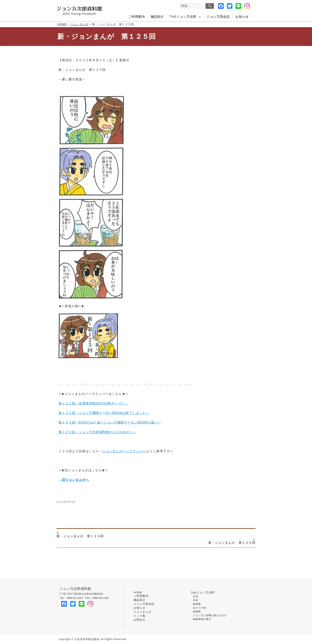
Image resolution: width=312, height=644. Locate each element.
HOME (138, 592)
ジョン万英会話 (218, 17)
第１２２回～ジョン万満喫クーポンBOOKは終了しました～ (104, 413)
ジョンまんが (142, 612)
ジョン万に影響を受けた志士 (210, 615)
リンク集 (139, 616)
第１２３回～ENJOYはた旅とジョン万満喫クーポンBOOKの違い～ (110, 422)
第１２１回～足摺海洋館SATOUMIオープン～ (93, 403)
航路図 (197, 604)
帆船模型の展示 (202, 619)
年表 (196, 600)
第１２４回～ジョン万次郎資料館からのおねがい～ (97, 432)
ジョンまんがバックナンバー (124, 451)
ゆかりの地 (199, 608)
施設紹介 (157, 17)
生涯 (196, 596)
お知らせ (242, 17)
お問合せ (139, 620)
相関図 (197, 612)
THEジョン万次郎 (183, 17)
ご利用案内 (136, 17)
